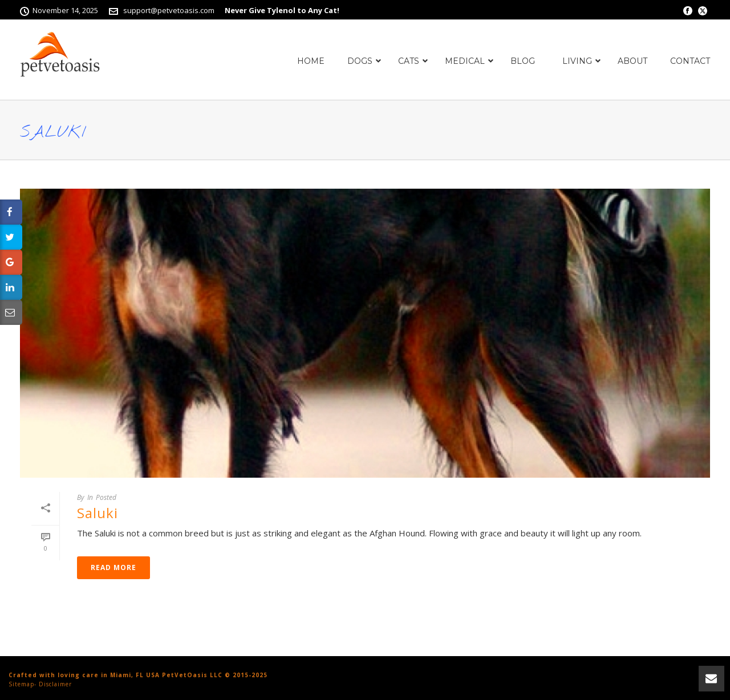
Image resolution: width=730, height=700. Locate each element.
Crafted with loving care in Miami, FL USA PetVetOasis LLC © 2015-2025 (138, 675)
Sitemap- (23, 684)
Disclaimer (55, 684)
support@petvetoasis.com (169, 10)
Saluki (98, 513)
